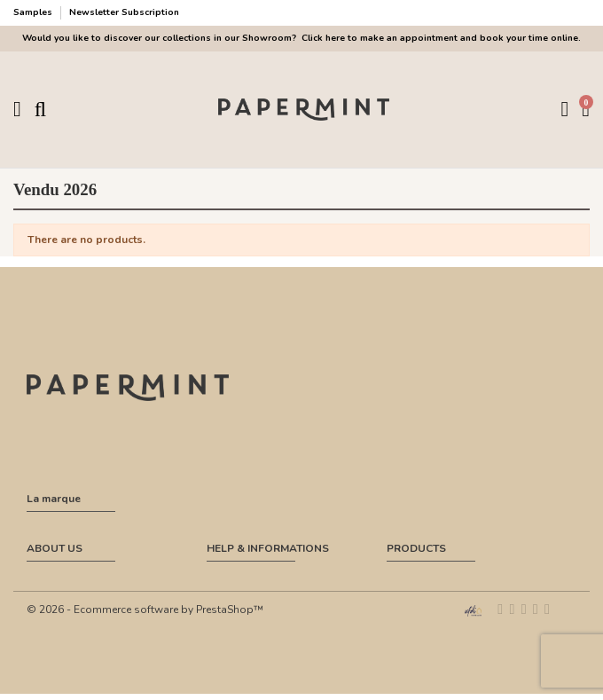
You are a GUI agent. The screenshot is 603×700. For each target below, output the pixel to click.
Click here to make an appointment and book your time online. (440, 38)
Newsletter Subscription (124, 12)
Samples (34, 12)
